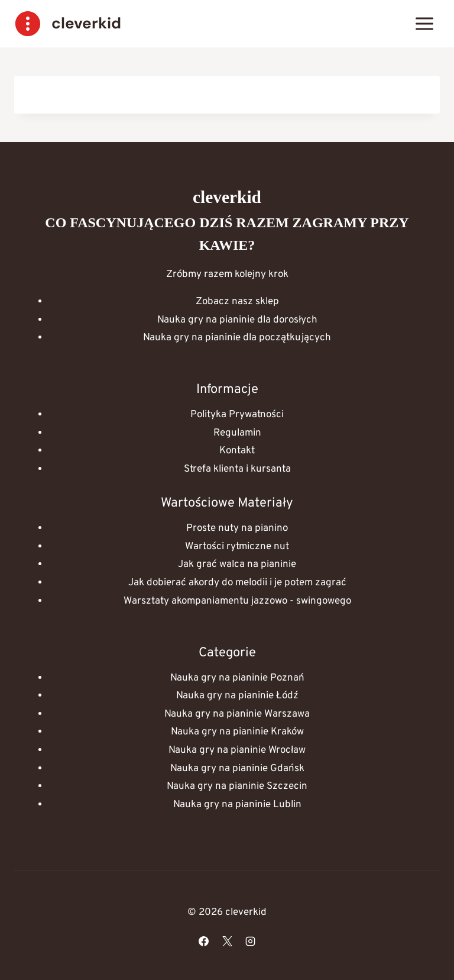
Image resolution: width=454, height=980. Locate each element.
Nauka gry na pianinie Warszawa (237, 714)
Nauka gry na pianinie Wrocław (237, 750)
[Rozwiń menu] (424, 23)
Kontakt (237, 451)
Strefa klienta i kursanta (237, 469)
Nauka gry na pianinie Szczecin (237, 786)
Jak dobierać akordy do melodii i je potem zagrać (237, 583)
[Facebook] (204, 941)
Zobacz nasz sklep (237, 302)
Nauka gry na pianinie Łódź (237, 696)
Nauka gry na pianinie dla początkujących (237, 338)
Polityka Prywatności (237, 415)
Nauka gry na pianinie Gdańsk (237, 769)
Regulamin (237, 433)
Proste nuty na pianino (237, 528)
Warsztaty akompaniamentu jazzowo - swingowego (237, 601)
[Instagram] (250, 941)
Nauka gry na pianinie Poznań (237, 678)
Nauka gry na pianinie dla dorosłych (237, 320)
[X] (227, 941)
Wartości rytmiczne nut (237, 547)
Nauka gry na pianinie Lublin (237, 805)
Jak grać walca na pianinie (237, 565)
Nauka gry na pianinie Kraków (237, 732)
